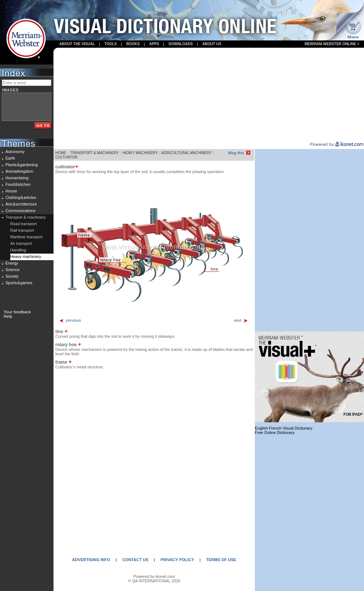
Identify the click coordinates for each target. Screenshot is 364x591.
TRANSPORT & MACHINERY (94, 153)
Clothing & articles (21, 197)
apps (154, 44)
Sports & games (19, 283)
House (11, 191)
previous (70, 320)
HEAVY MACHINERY (140, 153)
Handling (18, 250)
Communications (20, 211)
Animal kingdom (19, 171)
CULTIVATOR (66, 157)
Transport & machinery (26, 217)
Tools (111, 44)
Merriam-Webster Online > (332, 44)
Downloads (181, 44)
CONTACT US (135, 560)
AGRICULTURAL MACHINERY (187, 153)
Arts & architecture (21, 204)
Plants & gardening (22, 165)
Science (13, 270)
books (133, 44)
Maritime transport (26, 237)
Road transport (23, 224)
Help (8, 316)
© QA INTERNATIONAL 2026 (154, 581)
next (241, 320)
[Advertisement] (209, 95)
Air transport (21, 243)
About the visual (77, 44)
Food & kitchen (18, 184)
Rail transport (22, 230)
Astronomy (15, 152)
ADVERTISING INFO (91, 560)
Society (12, 276)
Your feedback (17, 312)
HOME (61, 153)
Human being (17, 178)
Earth (10, 158)
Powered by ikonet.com (154, 576)
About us (212, 44)
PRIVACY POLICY (177, 560)
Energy (12, 263)
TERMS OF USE (221, 560)
